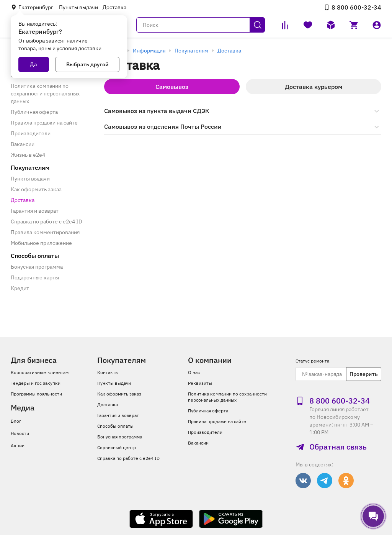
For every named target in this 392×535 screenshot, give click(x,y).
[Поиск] (201, 25)
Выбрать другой (87, 64)
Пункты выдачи (78, 7)
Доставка (114, 7)
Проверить (364, 374)
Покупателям (191, 51)
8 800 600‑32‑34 (353, 7)
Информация (149, 51)
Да (33, 64)
